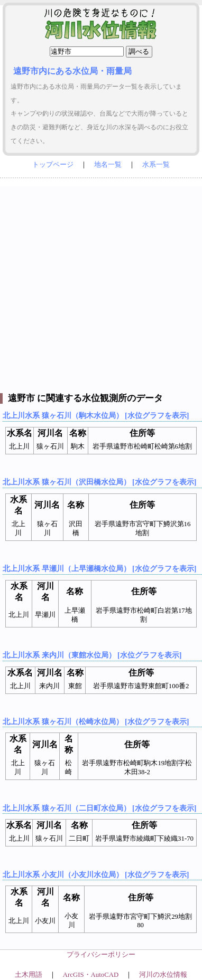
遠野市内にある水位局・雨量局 (72, 71)
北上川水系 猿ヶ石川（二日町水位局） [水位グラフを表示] (99, 808)
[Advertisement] (101, 287)
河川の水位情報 (163, 975)
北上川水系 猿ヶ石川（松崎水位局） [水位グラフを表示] (96, 721)
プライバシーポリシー (101, 955)
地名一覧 (108, 165)
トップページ (53, 165)
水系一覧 (156, 165)
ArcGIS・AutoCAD (91, 975)
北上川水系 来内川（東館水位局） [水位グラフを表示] (92, 655)
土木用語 (29, 975)
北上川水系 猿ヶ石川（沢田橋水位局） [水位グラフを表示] (99, 482)
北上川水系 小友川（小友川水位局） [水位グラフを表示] (96, 874)
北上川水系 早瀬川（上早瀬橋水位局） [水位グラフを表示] (99, 568)
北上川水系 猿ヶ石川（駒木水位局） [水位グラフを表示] (96, 415)
